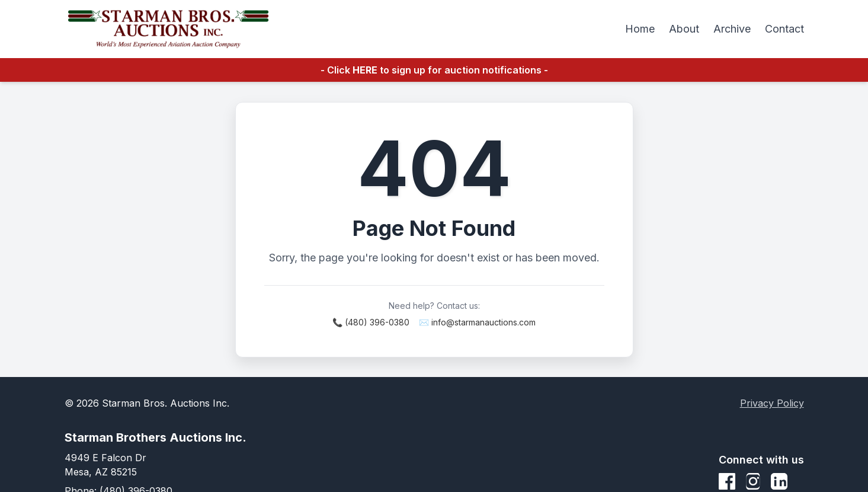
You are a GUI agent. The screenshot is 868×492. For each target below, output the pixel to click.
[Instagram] (753, 481)
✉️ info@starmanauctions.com (477, 322)
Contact (784, 29)
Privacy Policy (772, 403)
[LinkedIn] (779, 481)
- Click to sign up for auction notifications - (434, 70)
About (684, 29)
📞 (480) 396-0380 (371, 322)
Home (640, 29)
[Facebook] (727, 481)
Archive (732, 29)
